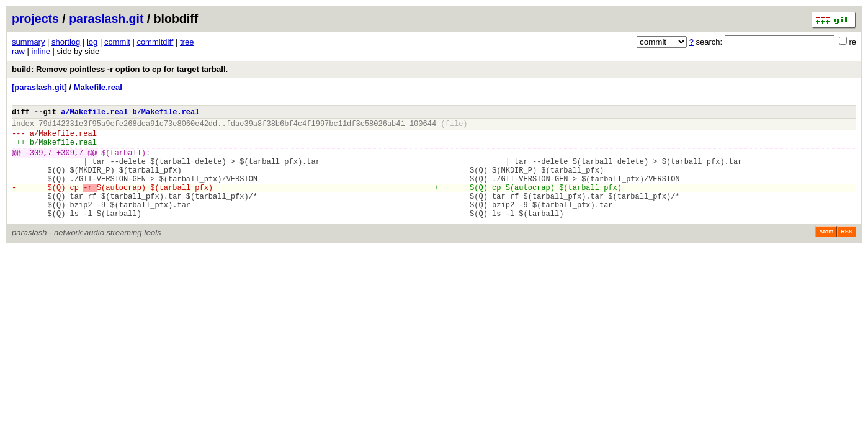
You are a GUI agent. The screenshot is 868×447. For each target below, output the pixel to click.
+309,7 (70, 162)
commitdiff (155, 42)
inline (41, 51)
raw (18, 51)
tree (187, 42)
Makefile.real (98, 87)
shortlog (66, 42)
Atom (826, 254)
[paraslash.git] (39, 87)
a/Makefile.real (94, 113)
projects (35, 19)
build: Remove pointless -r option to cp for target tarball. (120, 69)
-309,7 (39, 162)
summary (28, 42)
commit (117, 42)
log (92, 42)
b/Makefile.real (166, 113)
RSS (847, 254)
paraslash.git (106, 19)
